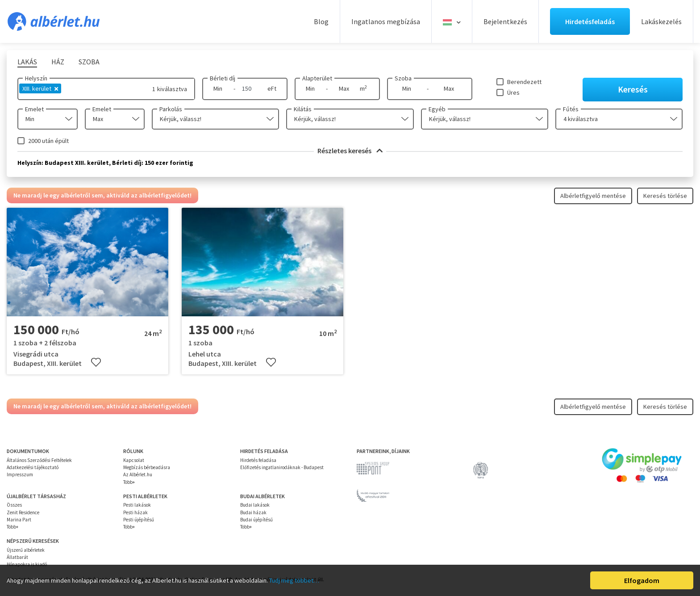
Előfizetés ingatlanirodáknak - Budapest (282, 467)
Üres (513, 92)
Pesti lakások (137, 505)
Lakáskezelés (661, 21)
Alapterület (317, 78)
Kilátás (303, 109)
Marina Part (19, 520)
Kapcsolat (134, 460)
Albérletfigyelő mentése (593, 196)
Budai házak (253, 512)
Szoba (403, 78)
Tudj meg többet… (294, 580)
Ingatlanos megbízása (386, 21)
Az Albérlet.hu (138, 474)
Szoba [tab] (89, 62)
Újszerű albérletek (26, 550)
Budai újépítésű (256, 520)
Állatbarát (17, 557)
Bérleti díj (223, 78)
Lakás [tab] (27, 62)
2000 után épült (48, 141)
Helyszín (36, 78)
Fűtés (571, 109)
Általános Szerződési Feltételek (39, 460)
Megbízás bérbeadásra (147, 467)
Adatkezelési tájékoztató (33, 467)
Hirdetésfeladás (590, 21)
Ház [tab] (58, 62)
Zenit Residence (23, 512)
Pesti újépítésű (139, 520)
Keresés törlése (665, 196)
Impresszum (20, 474)
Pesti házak (135, 512)
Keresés (633, 89)
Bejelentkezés (505, 21)
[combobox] (48, 119)
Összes (14, 505)
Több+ (129, 482)
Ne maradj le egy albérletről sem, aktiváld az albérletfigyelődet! (102, 195)
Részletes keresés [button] (350, 151)
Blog (321, 21)
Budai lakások (255, 505)
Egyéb (437, 109)
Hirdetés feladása (258, 460)
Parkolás (171, 109)
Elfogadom (642, 580)
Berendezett (524, 82)
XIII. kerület (40, 88)
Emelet (34, 109)
